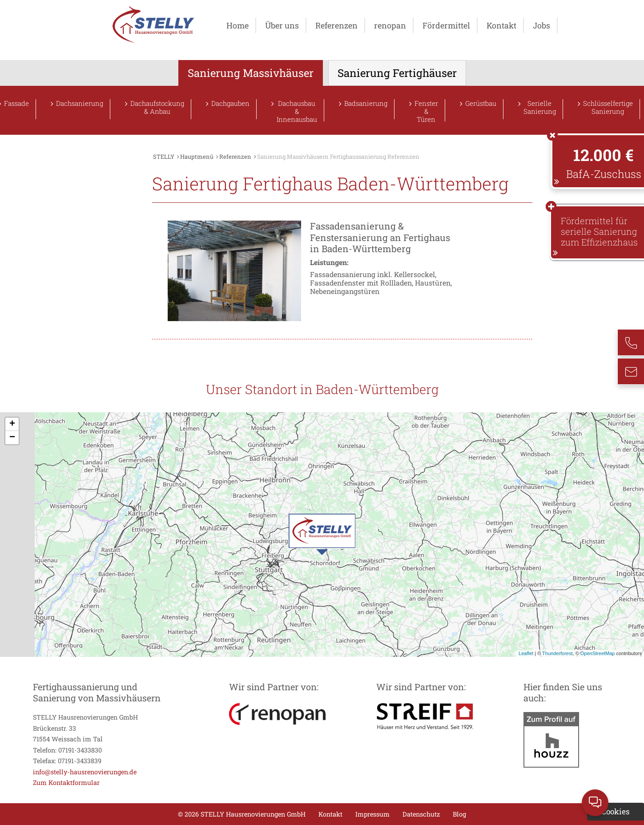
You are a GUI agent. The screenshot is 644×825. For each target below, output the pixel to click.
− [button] (12, 438)
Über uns (282, 25)
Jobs (541, 25)
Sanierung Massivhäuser (251, 73)
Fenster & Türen (426, 110)
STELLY (164, 157)
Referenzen (336, 25)
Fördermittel (446, 25)
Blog (459, 814)
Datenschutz (421, 814)
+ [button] (12, 424)
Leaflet (526, 653)
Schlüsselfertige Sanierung (608, 107)
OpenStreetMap (598, 653)
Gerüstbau (481, 103)
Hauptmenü (197, 157)
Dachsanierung (80, 103)
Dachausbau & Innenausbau (297, 110)
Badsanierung (366, 103)
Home (237, 25)
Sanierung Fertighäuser (397, 73)
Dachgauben (230, 103)
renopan (390, 25)
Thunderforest (557, 653)
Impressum (372, 814)
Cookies (616, 811)
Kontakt (501, 25)
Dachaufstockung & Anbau (157, 107)
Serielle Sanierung (540, 107)
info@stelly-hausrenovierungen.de (85, 772)
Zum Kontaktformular (66, 783)
